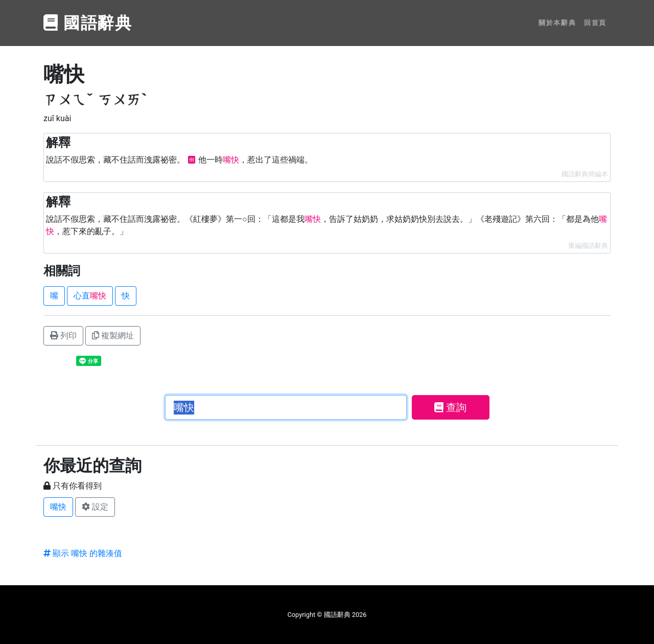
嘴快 (58, 507)
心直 (90, 296)
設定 (95, 507)
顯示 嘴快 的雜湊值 (83, 553)
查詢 (450, 407)
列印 (63, 336)
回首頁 (595, 23)
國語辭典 (88, 23)
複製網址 (113, 336)
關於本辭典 (557, 23)
